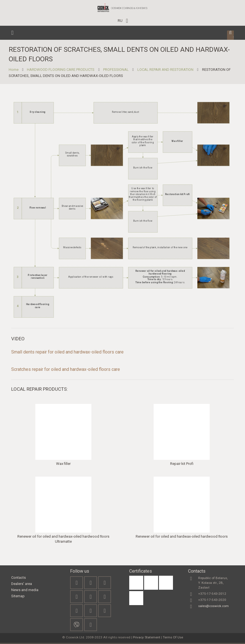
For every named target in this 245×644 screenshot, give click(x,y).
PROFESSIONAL (119, 71)
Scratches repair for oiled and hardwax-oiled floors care (66, 370)
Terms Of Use (173, 638)
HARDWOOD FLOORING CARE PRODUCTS (63, 71)
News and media (25, 591)
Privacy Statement (147, 638)
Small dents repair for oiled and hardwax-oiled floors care (67, 353)
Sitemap (18, 597)
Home (16, 71)
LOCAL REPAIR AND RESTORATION (168, 71)
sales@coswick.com (213, 607)
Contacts (19, 579)
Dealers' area (22, 585)
